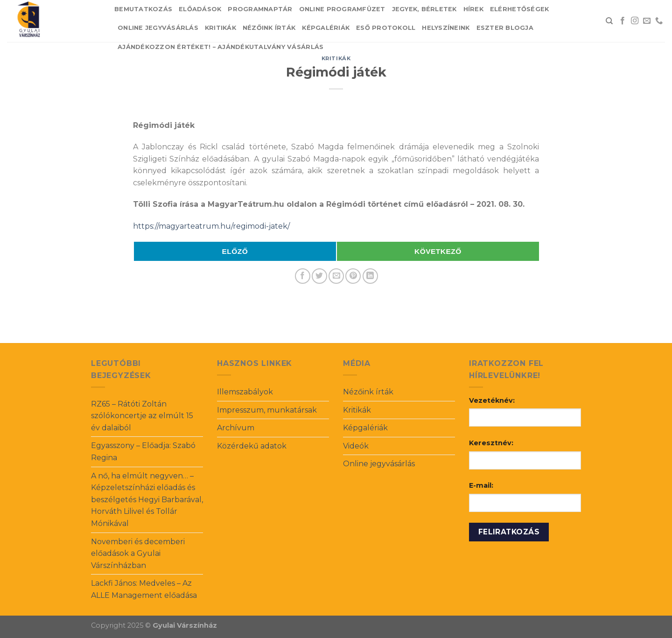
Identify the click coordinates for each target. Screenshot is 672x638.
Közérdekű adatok (252, 446)
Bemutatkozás (143, 9)
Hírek (473, 9)
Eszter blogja (505, 28)
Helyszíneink (446, 28)
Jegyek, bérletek (424, 9)
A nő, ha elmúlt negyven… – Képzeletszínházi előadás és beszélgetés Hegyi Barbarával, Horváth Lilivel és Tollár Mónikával (147, 500)
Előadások (200, 9)
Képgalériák (326, 28)
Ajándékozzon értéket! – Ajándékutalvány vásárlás (220, 47)
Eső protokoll (386, 28)
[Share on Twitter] (319, 276)
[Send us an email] (647, 21)
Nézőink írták (269, 28)
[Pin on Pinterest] (353, 276)
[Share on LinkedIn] (370, 276)
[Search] (609, 21)
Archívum (236, 428)
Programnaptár (260, 9)
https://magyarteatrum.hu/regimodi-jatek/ (211, 226)
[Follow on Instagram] (635, 21)
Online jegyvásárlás (158, 28)
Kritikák (220, 28)
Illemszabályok (245, 392)
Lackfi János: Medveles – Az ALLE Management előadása (144, 589)
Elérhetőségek (519, 9)
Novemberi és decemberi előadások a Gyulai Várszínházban (138, 554)
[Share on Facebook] (303, 276)
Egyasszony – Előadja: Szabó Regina (143, 452)
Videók (356, 446)
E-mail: (481, 485)
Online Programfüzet (342, 9)
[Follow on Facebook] (623, 21)
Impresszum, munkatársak (267, 410)
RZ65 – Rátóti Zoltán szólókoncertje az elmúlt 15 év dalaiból (142, 416)
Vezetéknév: (492, 400)
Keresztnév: (491, 443)
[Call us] (659, 21)
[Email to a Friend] (336, 276)
